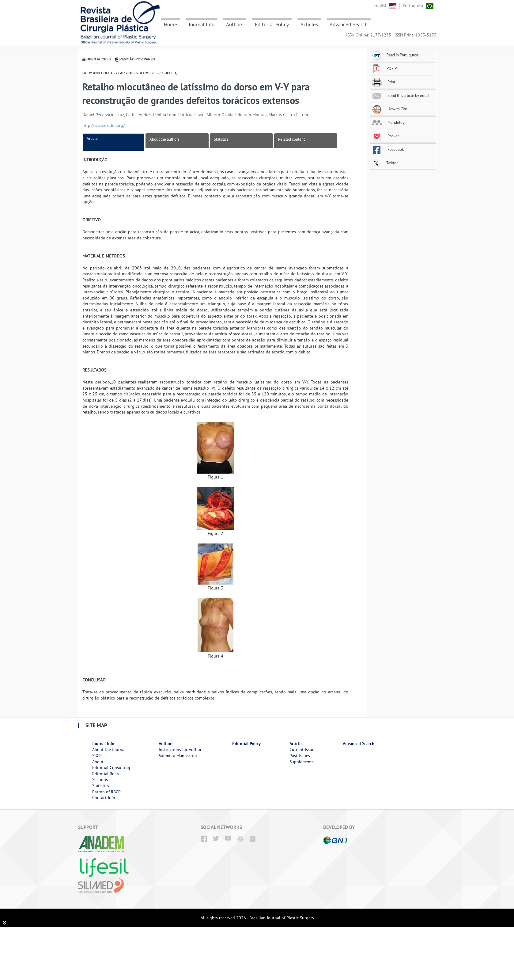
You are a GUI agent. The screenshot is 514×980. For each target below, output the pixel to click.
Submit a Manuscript (178, 756)
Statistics (221, 139)
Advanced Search (349, 25)
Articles (309, 25)
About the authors (164, 139)
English (385, 6)
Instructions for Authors (181, 749)
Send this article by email (401, 95)
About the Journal (109, 749)
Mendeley (388, 122)
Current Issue (302, 749)
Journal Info (202, 25)
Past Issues (300, 756)
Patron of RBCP (106, 792)
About (98, 762)
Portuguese (418, 6)
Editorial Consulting (111, 768)
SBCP (97, 756)
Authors (235, 25)
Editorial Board (106, 774)
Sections (100, 780)
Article (92, 138)
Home (170, 25)
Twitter (385, 163)
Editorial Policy (272, 25)
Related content (291, 139)
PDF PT (385, 68)
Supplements (302, 762)
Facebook (388, 149)
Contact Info (104, 798)
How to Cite (389, 109)
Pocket (385, 136)
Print (383, 82)
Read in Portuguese (395, 55)
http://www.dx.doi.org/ (104, 125)
